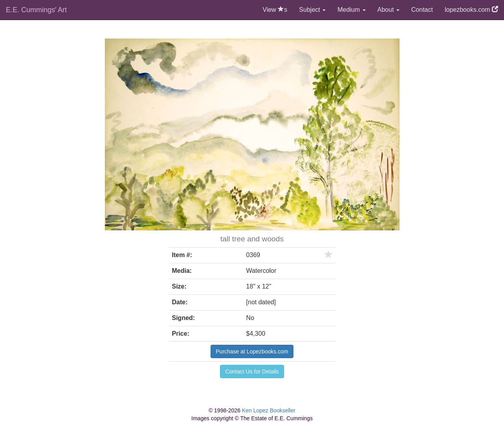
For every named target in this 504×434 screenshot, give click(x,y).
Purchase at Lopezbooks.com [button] (252, 351)
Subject (312, 10)
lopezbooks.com (471, 10)
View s (275, 10)
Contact (422, 10)
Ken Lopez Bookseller (269, 410)
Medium (351, 10)
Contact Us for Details (252, 371)
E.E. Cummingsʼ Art (36, 10)
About (389, 10)
